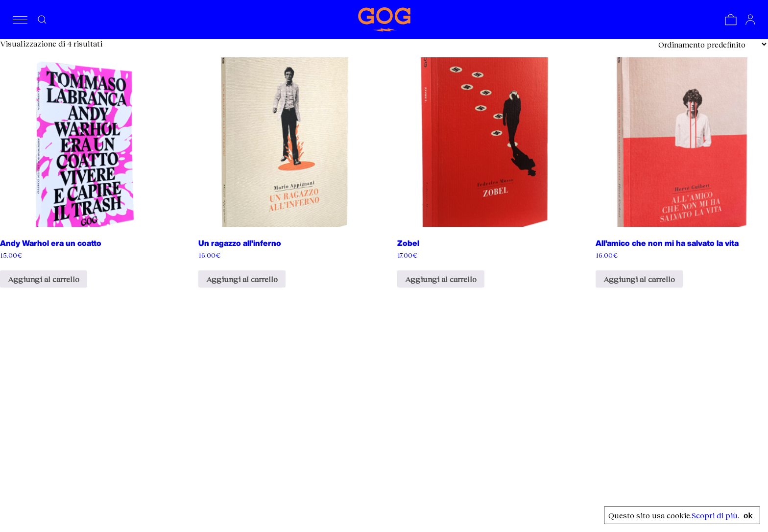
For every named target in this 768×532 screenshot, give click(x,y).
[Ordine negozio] (712, 44)
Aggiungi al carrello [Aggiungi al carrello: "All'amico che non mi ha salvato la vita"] (639, 279)
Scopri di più (715, 515)
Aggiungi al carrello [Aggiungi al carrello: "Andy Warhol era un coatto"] (44, 279)
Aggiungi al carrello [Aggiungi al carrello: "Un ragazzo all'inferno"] (242, 279)
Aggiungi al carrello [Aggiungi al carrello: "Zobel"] (441, 279)
